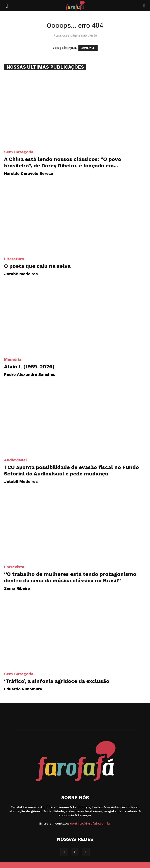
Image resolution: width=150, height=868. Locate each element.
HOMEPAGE (88, 48)
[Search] (144, 5)
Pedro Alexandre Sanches (30, 374)
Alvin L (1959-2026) (29, 367)
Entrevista (14, 567)
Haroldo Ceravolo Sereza (29, 173)
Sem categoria (19, 152)
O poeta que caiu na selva (37, 266)
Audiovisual (15, 460)
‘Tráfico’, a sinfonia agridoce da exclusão (57, 681)
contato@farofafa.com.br (90, 823)
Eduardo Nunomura (23, 689)
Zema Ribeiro (17, 588)
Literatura (14, 259)
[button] (7, 5)
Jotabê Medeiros (21, 274)
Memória (13, 359)
